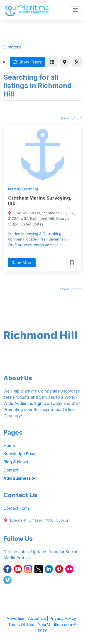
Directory (15, 189)
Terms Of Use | (23, 625)
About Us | (39, 618)
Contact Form (16, 508)
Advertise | (17, 618)
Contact (11, 470)
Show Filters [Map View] (28, 62)
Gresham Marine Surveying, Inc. (40, 201)
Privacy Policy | (64, 618)
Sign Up (42, 403)
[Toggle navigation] (75, 10)
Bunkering (31, 189)
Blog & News (16, 462)
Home (9, 445)
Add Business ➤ (19, 478)
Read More (22, 263)
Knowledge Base (19, 454)
